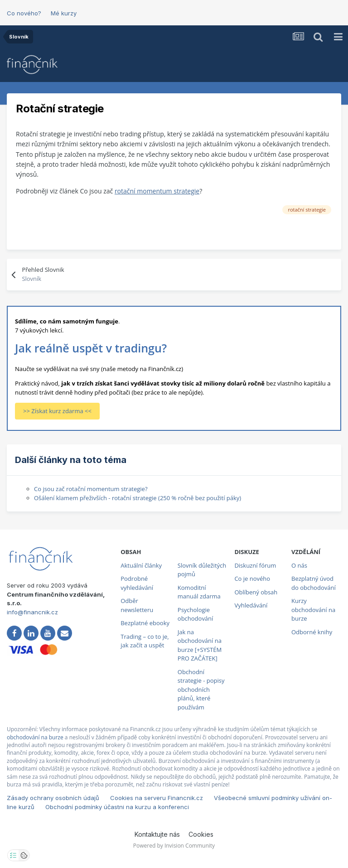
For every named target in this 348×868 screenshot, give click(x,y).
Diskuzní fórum (255, 565)
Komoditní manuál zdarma (199, 592)
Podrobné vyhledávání (137, 583)
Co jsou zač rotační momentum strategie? (91, 489)
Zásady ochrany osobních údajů (53, 798)
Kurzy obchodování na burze (313, 610)
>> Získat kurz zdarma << (57, 411)
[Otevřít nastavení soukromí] (13, 855)
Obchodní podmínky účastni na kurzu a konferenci (117, 807)
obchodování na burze (35, 737)
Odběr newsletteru (137, 605)
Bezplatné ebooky (145, 623)
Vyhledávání (251, 605)
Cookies (201, 834)
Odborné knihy (312, 632)
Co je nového (252, 579)
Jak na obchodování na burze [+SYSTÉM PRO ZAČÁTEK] (200, 645)
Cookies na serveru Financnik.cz (157, 798)
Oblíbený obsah (256, 592)
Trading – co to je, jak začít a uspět (145, 641)
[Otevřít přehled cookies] (24, 855)
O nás (299, 565)
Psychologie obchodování (196, 614)
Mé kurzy (64, 13)
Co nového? (24, 13)
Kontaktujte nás (157, 834)
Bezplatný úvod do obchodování (314, 583)
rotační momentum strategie (157, 191)
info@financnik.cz (32, 612)
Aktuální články (141, 565)
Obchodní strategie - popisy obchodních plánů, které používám (201, 690)
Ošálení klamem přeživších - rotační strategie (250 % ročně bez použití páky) (138, 498)
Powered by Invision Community (174, 846)
